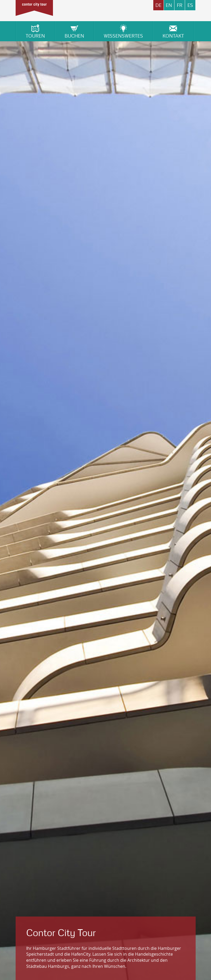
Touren (35, 31)
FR (180, 5)
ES (190, 5)
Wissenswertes (123, 31)
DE (158, 5)
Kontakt (173, 31)
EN (169, 5)
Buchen (74, 31)
